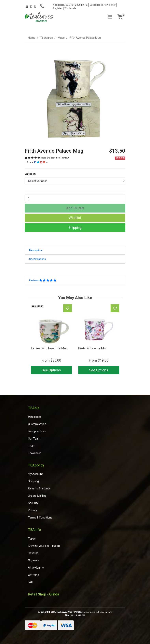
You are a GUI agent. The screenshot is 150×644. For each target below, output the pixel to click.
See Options (51, 370)
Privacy (33, 510)
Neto (110, 612)
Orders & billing (37, 496)
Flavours (33, 553)
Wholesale (70, 8)
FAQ (31, 582)
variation (30, 174)
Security (33, 503)
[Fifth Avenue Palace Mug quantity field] (75, 199)
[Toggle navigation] (110, 17)
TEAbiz (34, 408)
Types (32, 539)
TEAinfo (34, 530)
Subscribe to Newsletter (103, 5)
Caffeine (34, 575)
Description (36, 250)
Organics (34, 560)
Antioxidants (36, 568)
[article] (51, 340)
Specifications (37, 259)
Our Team (34, 439)
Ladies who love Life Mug (49, 348)
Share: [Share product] (36, 162)
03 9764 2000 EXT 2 (70, 5)
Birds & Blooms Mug (93, 348)
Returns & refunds (39, 488)
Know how (34, 453)
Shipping (75, 228)
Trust (31, 446)
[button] (75, 218)
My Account (35, 474)
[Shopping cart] (120, 17)
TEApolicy (36, 465)
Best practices (37, 431)
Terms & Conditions (40, 518)
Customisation (37, 424)
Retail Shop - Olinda (44, 594)
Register (58, 8)
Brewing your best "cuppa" (44, 546)
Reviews (43, 280)
